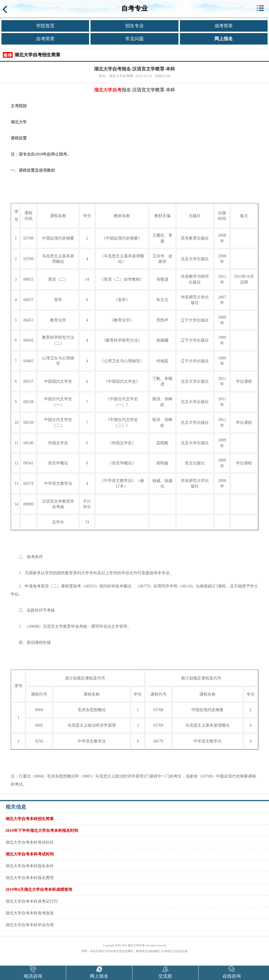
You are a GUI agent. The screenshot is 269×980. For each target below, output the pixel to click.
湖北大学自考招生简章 (37, 55)
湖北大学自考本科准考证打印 (32, 901)
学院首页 (45, 26)
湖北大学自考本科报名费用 (30, 878)
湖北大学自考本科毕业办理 (30, 925)
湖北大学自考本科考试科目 (30, 842)
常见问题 (134, 39)
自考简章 (45, 39)
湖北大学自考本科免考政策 (30, 913)
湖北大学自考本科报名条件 (30, 866)
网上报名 (224, 39)
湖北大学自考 (108, 90)
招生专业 (134, 26)
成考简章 (224, 26)
